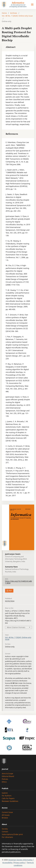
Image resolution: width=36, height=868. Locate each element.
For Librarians (7, 837)
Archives (14, 13)
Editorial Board (8, 776)
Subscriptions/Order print (12, 834)
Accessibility (8, 863)
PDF (10, 591)
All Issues (6, 815)
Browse (5, 818)
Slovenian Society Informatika (20, 860)
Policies (5, 779)
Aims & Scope (7, 774)
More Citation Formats (16, 627)
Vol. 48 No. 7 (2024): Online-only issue (17, 16)
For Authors (7, 796)
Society (5, 829)
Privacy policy (20, 863)
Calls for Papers (8, 798)
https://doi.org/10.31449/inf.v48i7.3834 (18, 582)
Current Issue (7, 812)
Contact (5, 832)
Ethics (4, 782)
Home (4, 13)
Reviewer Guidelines (10, 801)
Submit (5, 793)
